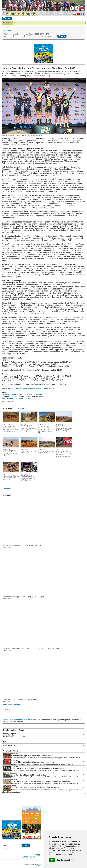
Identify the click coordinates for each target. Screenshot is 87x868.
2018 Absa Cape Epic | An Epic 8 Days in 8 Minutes (22, 394)
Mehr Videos (8, 710)
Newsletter (17, 23)
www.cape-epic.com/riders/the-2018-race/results (35, 388)
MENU (7, 18)
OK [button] (52, 860)
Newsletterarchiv (8, 849)
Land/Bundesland (10, 28)
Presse (27, 865)
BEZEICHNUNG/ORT (42, 34)
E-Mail (5, 845)
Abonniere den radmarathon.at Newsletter (20, 720)
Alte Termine (30, 34)
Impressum (38, 865)
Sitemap (32, 865)
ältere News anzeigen (11, 792)
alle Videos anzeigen (12, 705)
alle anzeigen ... (20, 409)
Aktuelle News (7, 23)
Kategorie (15, 34)
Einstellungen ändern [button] (65, 860)
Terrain (6, 34)
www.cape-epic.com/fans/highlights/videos (18, 398)
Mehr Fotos (7, 488)
